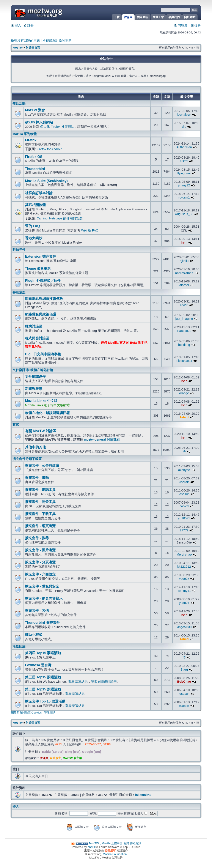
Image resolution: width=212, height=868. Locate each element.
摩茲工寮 (158, 17)
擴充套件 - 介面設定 (40, 574)
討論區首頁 (33, 48)
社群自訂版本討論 (39, 193)
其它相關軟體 (35, 205)
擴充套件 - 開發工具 (40, 502)
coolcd (184, 506)
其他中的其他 (35, 447)
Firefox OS (34, 157)
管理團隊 (50, 713)
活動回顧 (19, 646)
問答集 (181, 25)
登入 (16, 25)
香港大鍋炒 (34, 238)
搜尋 (196, 25)
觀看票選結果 (78, 682)
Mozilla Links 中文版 (41, 401)
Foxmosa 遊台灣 (38, 665)
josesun (184, 494)
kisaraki (184, 482)
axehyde (184, 470)
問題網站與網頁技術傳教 (44, 299)
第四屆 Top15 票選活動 (43, 653)
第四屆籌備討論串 (104, 682)
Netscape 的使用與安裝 (66, 218)
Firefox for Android (49, 149)
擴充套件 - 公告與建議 (42, 466)
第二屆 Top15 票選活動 (43, 689)
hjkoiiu (184, 261)
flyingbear (184, 173)
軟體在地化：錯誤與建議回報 (47, 413)
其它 (16, 425)
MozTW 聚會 (35, 110)
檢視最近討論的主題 (57, 41)
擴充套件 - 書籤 (37, 478)
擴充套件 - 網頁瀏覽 (40, 526)
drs (184, 127)
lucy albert (184, 115)
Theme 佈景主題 (38, 269)
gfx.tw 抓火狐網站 (39, 122)
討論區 (128, 17)
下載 (117, 17)
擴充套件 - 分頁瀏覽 (40, 562)
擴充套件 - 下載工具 (40, 514)
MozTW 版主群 (72, 758)
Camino (42, 218)
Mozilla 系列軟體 (25, 134)
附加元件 (19, 250)
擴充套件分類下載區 (27, 459)
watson (184, 706)
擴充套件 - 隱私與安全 (42, 586)
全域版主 (55, 758)
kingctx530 (184, 627)
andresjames (184, 273)
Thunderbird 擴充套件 (42, 623)
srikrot (184, 161)
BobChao (184, 682)
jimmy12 (184, 185)
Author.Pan (184, 147)
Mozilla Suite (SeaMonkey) (46, 181)
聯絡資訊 (135, 843)
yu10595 (184, 518)
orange (184, 393)
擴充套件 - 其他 (37, 610)
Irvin (184, 243)
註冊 (29, 25)
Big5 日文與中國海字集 (43, 354)
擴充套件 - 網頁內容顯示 (44, 598)
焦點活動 (19, 104)
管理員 (44, 758)
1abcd (184, 417)
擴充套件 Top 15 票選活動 (45, 701)
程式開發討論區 (37, 338)
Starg (184, 670)
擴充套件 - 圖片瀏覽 (40, 550)
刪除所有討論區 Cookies (26, 713)
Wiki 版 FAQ (90, 230)
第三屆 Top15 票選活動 (43, 677)
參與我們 (174, 17)
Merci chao (184, 555)
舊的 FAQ (32, 226)
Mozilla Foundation (115, 854)
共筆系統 (143, 17)
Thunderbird (35, 169)
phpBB (92, 847)
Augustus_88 (184, 214)
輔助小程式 (34, 635)
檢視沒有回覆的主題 (25, 41)
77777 (184, 530)
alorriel (184, 285)
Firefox (31, 140)
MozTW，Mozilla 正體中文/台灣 (109, 843)
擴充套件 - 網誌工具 (40, 490)
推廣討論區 (34, 326)
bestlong (184, 345)
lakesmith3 (143, 795)
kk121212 (184, 567)
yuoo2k (184, 579)
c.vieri (184, 305)
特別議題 (19, 292)
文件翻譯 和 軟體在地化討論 (33, 370)
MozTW (49, 12)
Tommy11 (184, 591)
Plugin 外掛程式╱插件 (43, 281)
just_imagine (184, 319)
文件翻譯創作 (35, 377)
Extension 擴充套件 (41, 256)
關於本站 (190, 17)
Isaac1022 (184, 331)
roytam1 (184, 197)
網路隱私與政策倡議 (41, 314)
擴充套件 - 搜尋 (37, 538)
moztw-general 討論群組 (102, 440)
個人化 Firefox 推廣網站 (57, 127)
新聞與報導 (34, 389)
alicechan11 (184, 361)
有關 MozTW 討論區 (41, 431)
